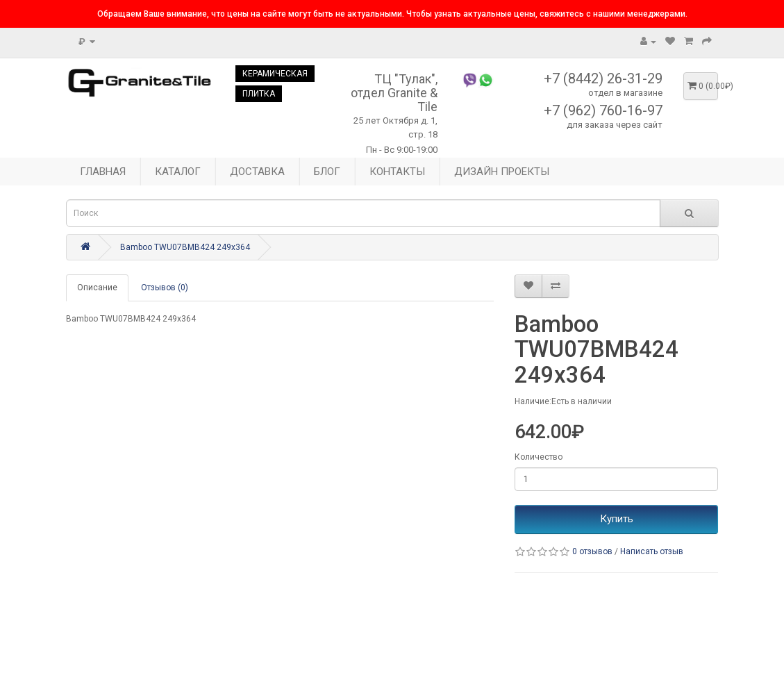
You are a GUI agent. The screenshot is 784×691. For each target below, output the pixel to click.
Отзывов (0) (165, 288)
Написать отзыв (652, 551)
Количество (539, 457)
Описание (97, 288)
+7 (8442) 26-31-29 (603, 78)
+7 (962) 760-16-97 (603, 110)
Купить (617, 519)
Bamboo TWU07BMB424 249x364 (185, 247)
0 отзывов (592, 551)
